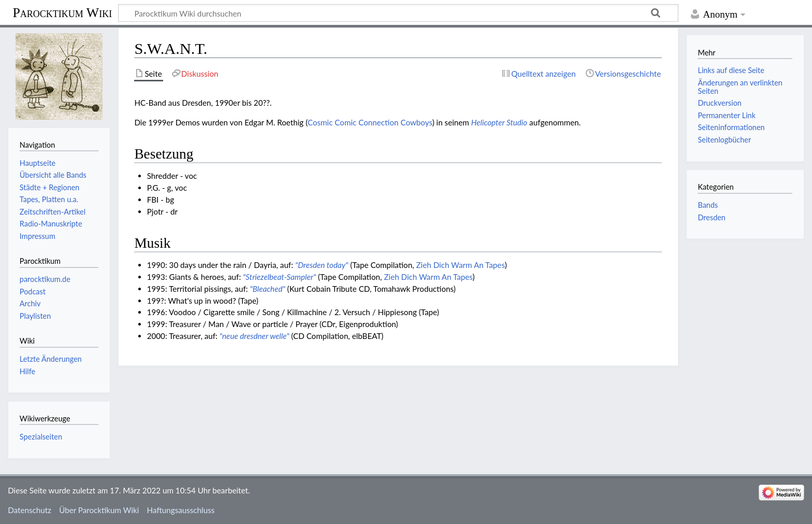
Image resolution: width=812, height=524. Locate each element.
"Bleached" (267, 289)
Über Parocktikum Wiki (99, 510)
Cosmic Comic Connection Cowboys (370, 122)
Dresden (711, 217)
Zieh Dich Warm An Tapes (461, 265)
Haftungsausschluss (181, 510)
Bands (708, 205)
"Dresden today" (322, 265)
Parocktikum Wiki (62, 12)
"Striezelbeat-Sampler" (279, 277)
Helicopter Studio (499, 122)
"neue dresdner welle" (255, 336)
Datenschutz (30, 510)
